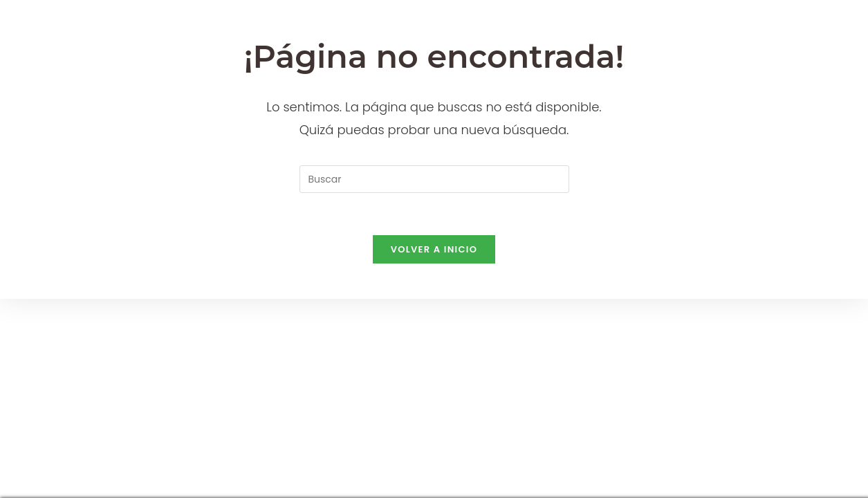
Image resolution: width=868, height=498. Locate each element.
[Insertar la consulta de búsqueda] (434, 179)
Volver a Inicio (434, 249)
